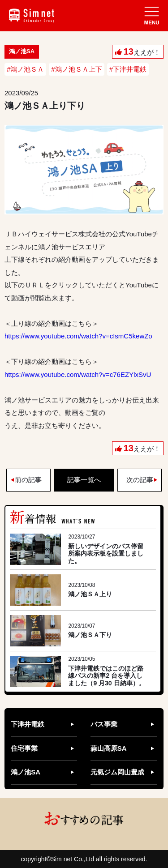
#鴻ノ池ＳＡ (25, 69)
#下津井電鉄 (128, 69)
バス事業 (104, 724)
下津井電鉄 (28, 724)
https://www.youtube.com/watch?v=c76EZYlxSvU (78, 374)
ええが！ (142, 51)
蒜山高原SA (109, 748)
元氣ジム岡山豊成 (117, 772)
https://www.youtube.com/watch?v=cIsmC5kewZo (78, 336)
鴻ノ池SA (26, 772)
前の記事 (28, 480)
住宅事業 (24, 748)
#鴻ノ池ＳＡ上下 (76, 69)
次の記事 (140, 480)
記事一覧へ (84, 480)
